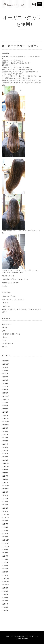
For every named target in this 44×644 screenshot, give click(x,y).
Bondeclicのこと (7, 324)
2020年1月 (5, 511)
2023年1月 (5, 454)
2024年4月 (5, 406)
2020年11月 (6, 486)
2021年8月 (5, 473)
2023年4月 (5, 444)
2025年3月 (5, 387)
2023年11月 (6, 422)
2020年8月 (5, 492)
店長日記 (5, 347)
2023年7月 (5, 434)
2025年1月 (5, 393)
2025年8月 (5, 371)
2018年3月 (5, 569)
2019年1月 (5, 537)
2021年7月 (5, 476)
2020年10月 (6, 489)
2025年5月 (5, 380)
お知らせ (5, 337)
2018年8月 (5, 553)
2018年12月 (6, 540)
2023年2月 (5, 451)
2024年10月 (6, 399)
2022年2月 (5, 460)
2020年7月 (5, 495)
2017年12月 (6, 578)
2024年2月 (5, 412)
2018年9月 (5, 550)
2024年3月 (5, 409)
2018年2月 (5, 572)
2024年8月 (5, 403)
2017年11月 (6, 582)
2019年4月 (5, 531)
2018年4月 (5, 566)
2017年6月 (5, 598)
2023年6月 (5, 438)
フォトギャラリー (7, 344)
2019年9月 (5, 521)
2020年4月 (5, 502)
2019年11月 (6, 514)
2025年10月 (6, 364)
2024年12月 (6, 396)
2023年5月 (5, 441)
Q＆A (3, 331)
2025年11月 (6, 361)
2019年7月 (5, 524)
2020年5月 (5, 498)
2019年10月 (6, 518)
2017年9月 (5, 588)
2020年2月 (5, 508)
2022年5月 (5, 457)
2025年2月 (5, 390)
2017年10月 (6, 585)
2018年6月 (5, 559)
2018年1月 (5, 575)
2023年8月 (5, 431)
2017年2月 (5, 610)
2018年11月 (6, 543)
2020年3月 (5, 505)
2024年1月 (5, 415)
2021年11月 (6, 467)
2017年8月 (5, 591)
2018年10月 (6, 546)
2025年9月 (5, 367)
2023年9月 (5, 428)
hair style (5, 327)
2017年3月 (5, 607)
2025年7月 (5, 374)
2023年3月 (5, 447)
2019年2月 (5, 534)
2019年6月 (5, 527)
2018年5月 (5, 562)
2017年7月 (5, 594)
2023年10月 (6, 425)
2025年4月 (5, 383)
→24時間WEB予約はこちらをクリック (15, 279)
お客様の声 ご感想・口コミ (11, 334)
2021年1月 (5, 483)
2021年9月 (5, 470)
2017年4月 (5, 604)
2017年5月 (5, 601)
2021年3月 (5, 479)
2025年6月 (5, 377)
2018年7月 (5, 556)
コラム (4, 340)
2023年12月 (6, 419)
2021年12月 (6, 463)
